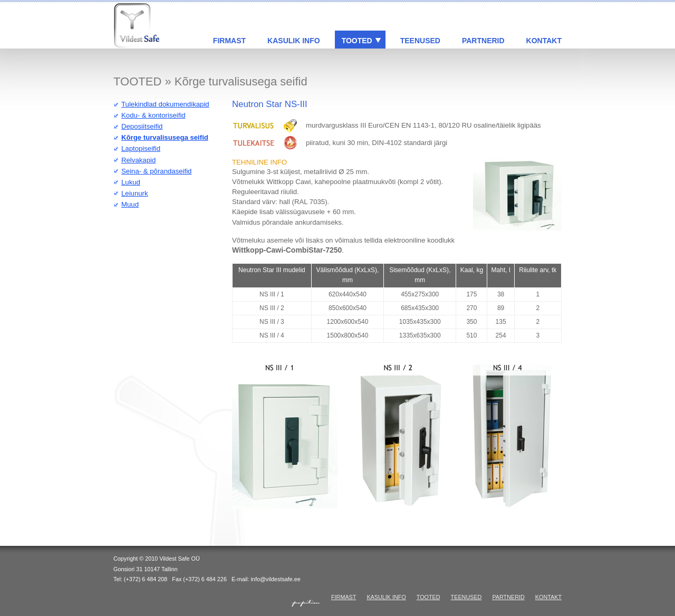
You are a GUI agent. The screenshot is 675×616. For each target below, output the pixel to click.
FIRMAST (229, 41)
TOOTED (357, 41)
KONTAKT (544, 41)
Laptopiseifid (141, 148)
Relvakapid (138, 160)
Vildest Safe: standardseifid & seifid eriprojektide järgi (138, 25)
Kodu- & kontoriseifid (153, 115)
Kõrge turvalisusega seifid (165, 137)
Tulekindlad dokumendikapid (165, 104)
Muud (130, 204)
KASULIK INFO (294, 41)
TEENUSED (420, 41)
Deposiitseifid (142, 126)
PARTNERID (483, 41)
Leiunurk (135, 193)
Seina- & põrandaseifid (156, 171)
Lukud (131, 182)
